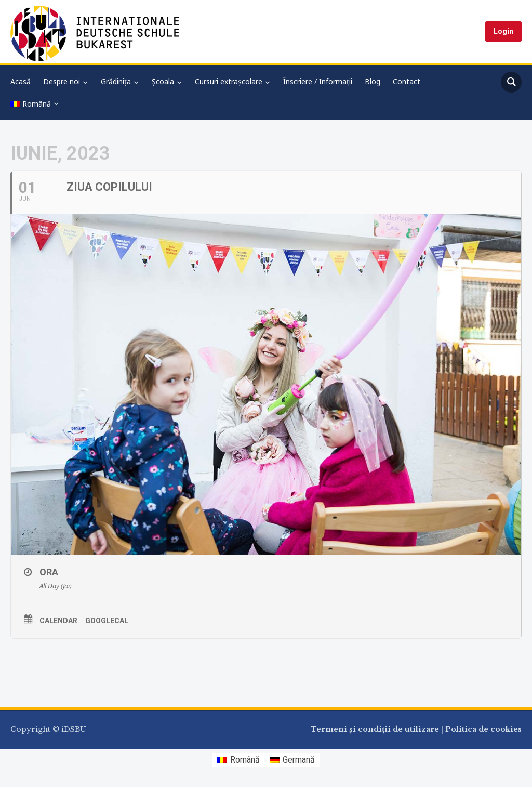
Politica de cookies (483, 729)
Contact (407, 81)
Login (503, 31)
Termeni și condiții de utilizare (375, 729)
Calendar (58, 621)
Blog (373, 81)
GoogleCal (107, 621)
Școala (163, 81)
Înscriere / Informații (318, 81)
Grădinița (116, 81)
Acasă (21, 81)
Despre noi (62, 81)
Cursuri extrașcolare (229, 81)
